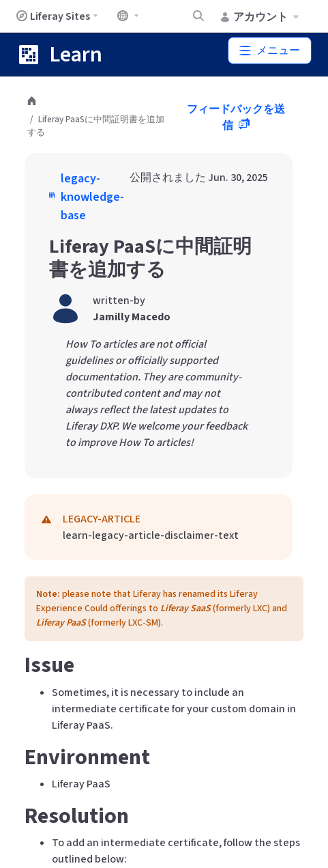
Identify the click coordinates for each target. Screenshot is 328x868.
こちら (260, 526)
